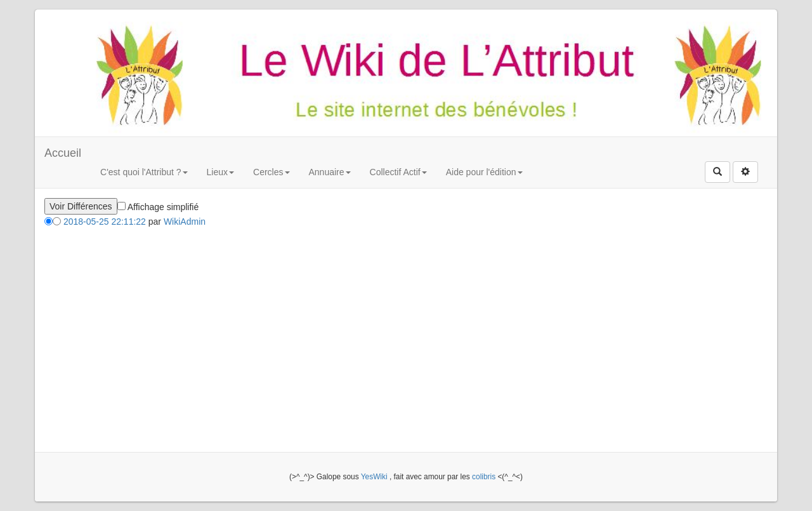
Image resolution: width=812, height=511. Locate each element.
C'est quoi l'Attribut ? (144, 172)
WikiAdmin (185, 222)
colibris (484, 477)
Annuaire (330, 172)
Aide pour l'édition (484, 172)
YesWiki (374, 477)
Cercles (271, 172)
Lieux (220, 172)
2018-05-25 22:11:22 (105, 222)
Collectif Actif (398, 172)
